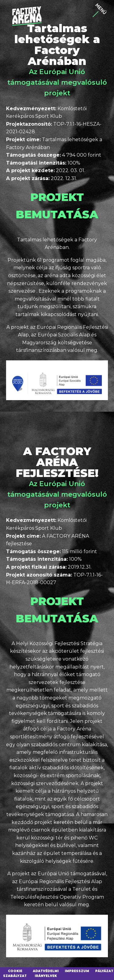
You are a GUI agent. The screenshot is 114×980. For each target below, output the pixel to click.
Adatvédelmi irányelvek (46, 973)
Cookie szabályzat (15, 973)
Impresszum (77, 971)
